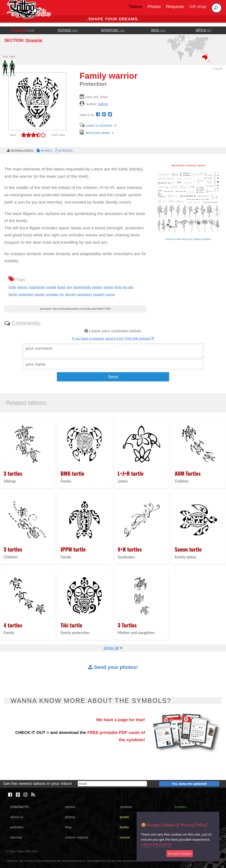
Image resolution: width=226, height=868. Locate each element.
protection (26, 294)
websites (17, 827)
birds (118, 287)
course (125, 837)
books (124, 827)
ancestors (85, 294)
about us (17, 817)
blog (68, 827)
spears (97, 287)
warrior (22, 287)
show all (111, 648)
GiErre (103, 104)
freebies (181, 807)
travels (40, 294)
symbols (126, 807)
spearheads (82, 287)
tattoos (70, 807)
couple (51, 287)
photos (70, 817)
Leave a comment (96, 125)
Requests (175, 7)
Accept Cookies (180, 854)
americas (113, 30)
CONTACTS (19, 807)
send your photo (95, 133)
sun (69, 287)
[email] (112, 784)
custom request (76, 837)
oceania (23, 30)
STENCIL (64, 151)
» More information (156, 844)
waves (108, 287)
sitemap (16, 837)
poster (125, 817)
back (218, 68)
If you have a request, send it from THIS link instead (113, 338)
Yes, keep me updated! (189, 784)
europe (68, 30)
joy (62, 294)
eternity (71, 294)
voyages (52, 294)
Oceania (34, 40)
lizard (61, 287)
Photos (154, 7)
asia (158, 30)
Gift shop (198, 7)
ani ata (128, 287)
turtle (12, 287)
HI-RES (44, 151)
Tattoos (136, 7)
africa (203, 30)
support (99, 294)
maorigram (37, 287)
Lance (110, 294)
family (13, 294)
